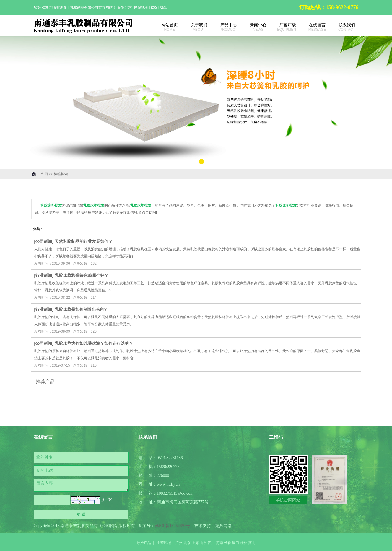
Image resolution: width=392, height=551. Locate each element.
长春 (227, 543)
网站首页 (167, 27)
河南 (219, 543)
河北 (252, 543)
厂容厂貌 (285, 27)
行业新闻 (44, 275)
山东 (203, 543)
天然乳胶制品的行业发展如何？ (84, 241)
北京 (187, 543)
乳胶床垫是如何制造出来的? (81, 309)
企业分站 (125, 7)
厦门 (235, 543)
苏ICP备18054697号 (173, 526)
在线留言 (314, 27)
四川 (211, 543)
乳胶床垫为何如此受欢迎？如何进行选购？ (94, 343)
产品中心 (226, 27)
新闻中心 (255, 27)
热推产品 (144, 543)
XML (164, 7)
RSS (154, 7)
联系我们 (344, 27)
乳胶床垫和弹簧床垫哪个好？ (82, 275)
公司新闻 (44, 241)
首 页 (44, 174)
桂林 (244, 543)
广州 (179, 543)
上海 (195, 543)
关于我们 (196, 27)
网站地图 (142, 7)
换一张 (107, 500)
